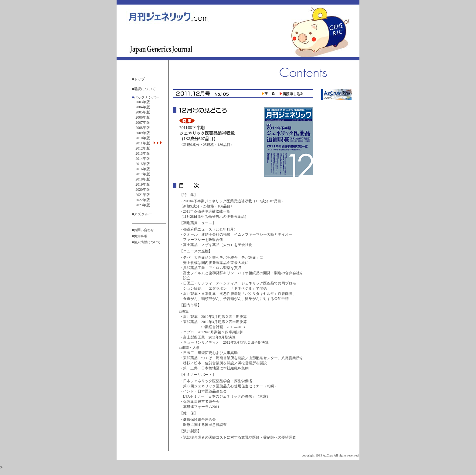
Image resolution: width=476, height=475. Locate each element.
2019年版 (143, 184)
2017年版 (143, 174)
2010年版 (143, 138)
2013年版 (143, 153)
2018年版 (143, 179)
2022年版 (143, 200)
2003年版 (143, 102)
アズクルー (143, 214)
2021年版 (143, 195)
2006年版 (143, 117)
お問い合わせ (144, 230)
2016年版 (143, 169)
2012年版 (143, 148)
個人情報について (147, 242)
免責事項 (141, 236)
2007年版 (143, 123)
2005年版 (143, 112)
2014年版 (143, 159)
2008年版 (143, 128)
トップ (139, 79)
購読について (145, 89)
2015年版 (143, 164)
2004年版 (143, 107)
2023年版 (143, 205)
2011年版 (144, 143)
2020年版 (143, 190)
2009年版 (143, 133)
